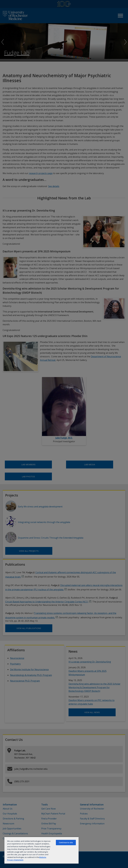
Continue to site (66, 842)
